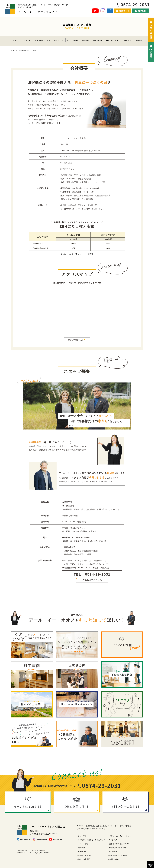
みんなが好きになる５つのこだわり (49, 40)
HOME (15, 40)
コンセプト (26, 40)
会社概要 (128, 40)
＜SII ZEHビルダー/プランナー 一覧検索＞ (77, 254)
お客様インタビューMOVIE (120, 844)
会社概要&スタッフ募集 (118, 855)
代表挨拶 (139, 40)
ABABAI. (46, 853)
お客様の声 (97, 40)
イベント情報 (72, 40)
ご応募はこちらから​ (92, 580)
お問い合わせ (114, 859)
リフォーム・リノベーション (120, 836)
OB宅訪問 (113, 852)
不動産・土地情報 (85, 855)
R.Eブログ (113, 840)
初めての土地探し (113, 40)
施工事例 (85, 40)
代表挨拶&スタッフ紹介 (118, 848)
